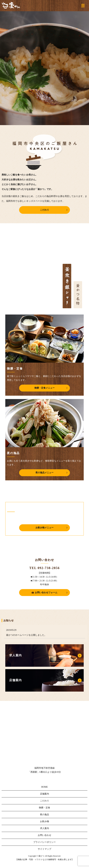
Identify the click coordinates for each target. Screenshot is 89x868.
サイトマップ (44, 849)
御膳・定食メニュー (44, 388)
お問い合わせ (44, 835)
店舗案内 (44, 794)
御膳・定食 (44, 808)
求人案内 (44, 828)
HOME (44, 787)
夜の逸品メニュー (44, 473)
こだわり (44, 210)
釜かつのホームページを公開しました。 (26, 635)
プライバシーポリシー (44, 842)
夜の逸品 (44, 815)
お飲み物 (44, 821)
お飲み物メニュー (44, 528)
